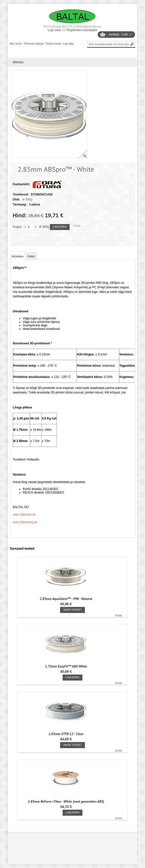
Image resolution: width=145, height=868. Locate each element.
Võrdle (118, 616)
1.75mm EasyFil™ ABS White (66, 666)
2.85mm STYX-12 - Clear (66, 734)
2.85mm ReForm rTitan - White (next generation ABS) (66, 801)
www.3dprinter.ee (24, 515)
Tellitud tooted (53, 44)
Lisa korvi (60, 227)
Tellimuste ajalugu (34, 44)
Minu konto (16, 44)
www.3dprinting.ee (25, 522)
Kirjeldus (18, 256)
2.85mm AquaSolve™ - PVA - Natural (66, 599)
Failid (31, 256)
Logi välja (68, 44)
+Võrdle (77, 226)
